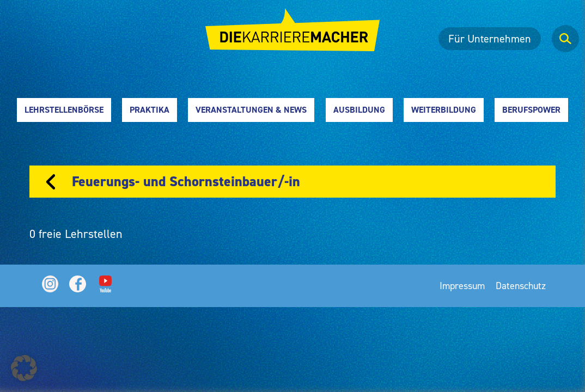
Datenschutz (521, 286)
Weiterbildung (444, 110)
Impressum (462, 286)
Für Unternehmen (490, 39)
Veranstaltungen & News (251, 110)
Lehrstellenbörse (64, 110)
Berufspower (531, 110)
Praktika (150, 110)
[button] (24, 368)
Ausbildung (359, 110)
